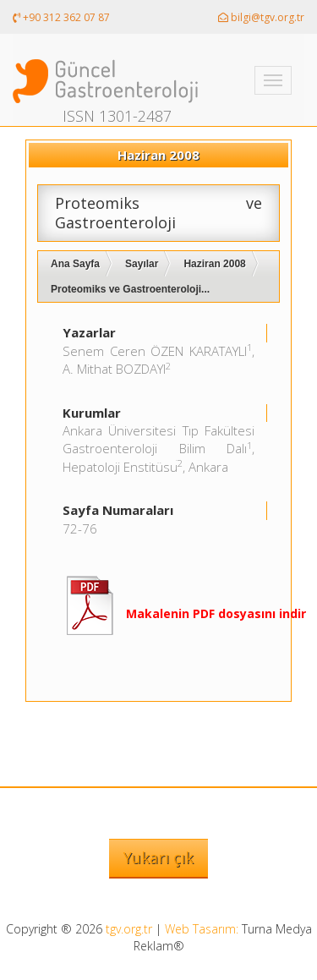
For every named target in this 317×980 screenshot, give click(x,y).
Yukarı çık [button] (158, 857)
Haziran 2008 (214, 264)
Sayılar (142, 264)
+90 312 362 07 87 (61, 17)
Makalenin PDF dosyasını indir (216, 613)
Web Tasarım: (202, 929)
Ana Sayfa (75, 264)
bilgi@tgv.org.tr (261, 17)
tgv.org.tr (129, 929)
